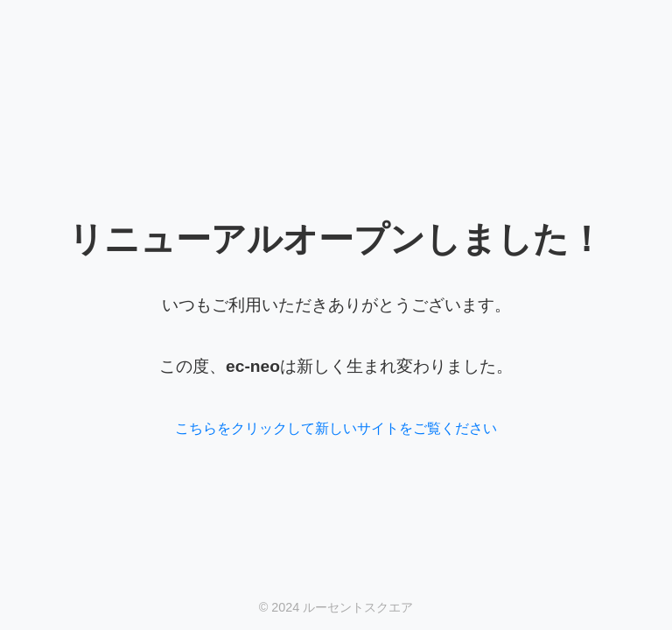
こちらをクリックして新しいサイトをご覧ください (336, 428)
